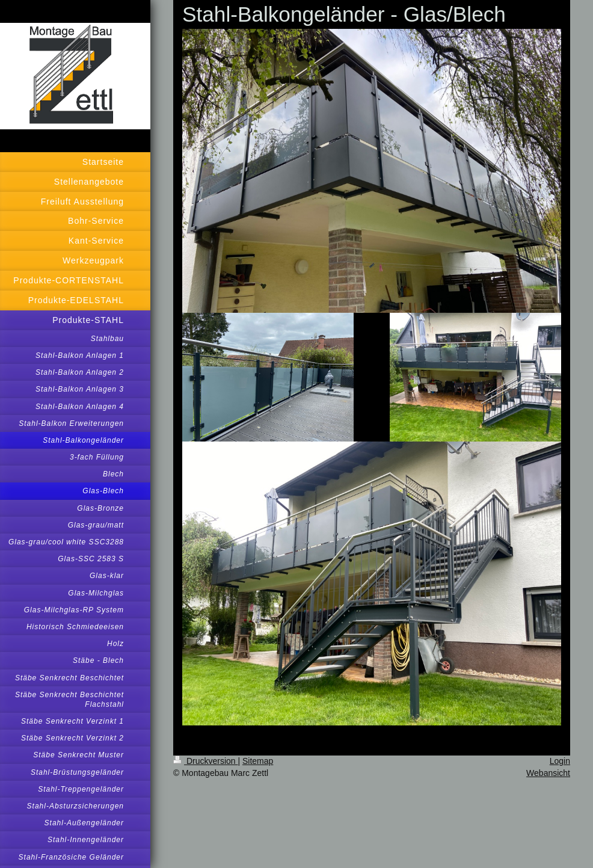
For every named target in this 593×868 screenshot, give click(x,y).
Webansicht (548, 773)
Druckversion (205, 761)
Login (560, 761)
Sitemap (258, 761)
